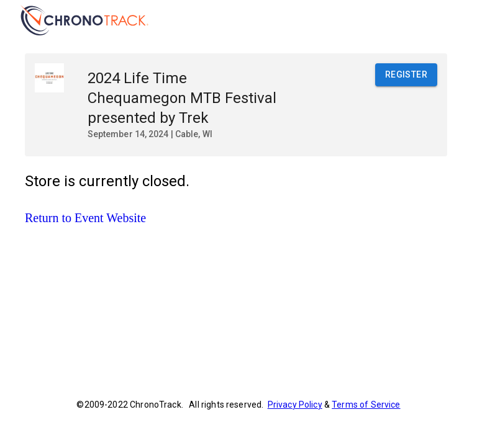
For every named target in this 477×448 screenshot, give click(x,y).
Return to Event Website (85, 218)
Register (406, 75)
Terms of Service (366, 405)
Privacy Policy (295, 405)
